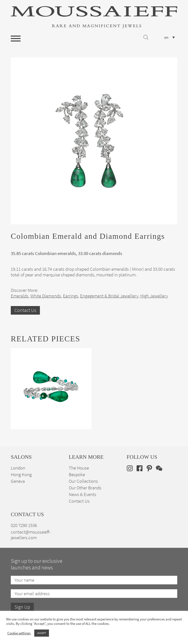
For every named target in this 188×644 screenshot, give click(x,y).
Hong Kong (21, 475)
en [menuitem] (166, 38)
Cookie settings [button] (19, 633)
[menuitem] (170, 37)
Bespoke (77, 475)
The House (79, 468)
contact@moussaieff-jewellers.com (31, 535)
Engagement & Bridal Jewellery (109, 296)
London (18, 468)
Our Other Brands (85, 488)
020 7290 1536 (24, 525)
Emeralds (20, 296)
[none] (170, 37)
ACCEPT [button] (42, 633)
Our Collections (83, 481)
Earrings (70, 296)
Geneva (18, 481)
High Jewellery (154, 296)
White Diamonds (46, 296)
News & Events (82, 494)
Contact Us (25, 310)
